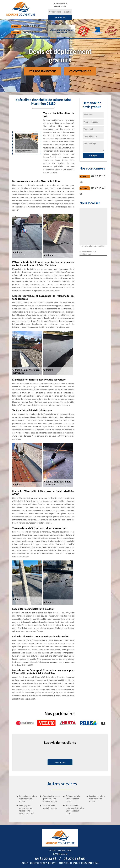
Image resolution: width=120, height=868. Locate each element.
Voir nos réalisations (43, 71)
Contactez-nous (90, 863)
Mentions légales (69, 863)
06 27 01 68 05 (31, 32)
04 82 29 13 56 (31, 26)
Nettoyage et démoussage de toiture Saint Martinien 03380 (26, 810)
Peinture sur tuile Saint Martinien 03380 (73, 799)
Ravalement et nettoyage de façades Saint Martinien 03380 (75, 810)
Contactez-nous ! (80, 71)
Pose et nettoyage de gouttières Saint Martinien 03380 (51, 799)
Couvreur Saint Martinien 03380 (50, 807)
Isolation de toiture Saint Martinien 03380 (97, 799)
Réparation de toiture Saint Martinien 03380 (28, 799)
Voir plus (60, 762)
